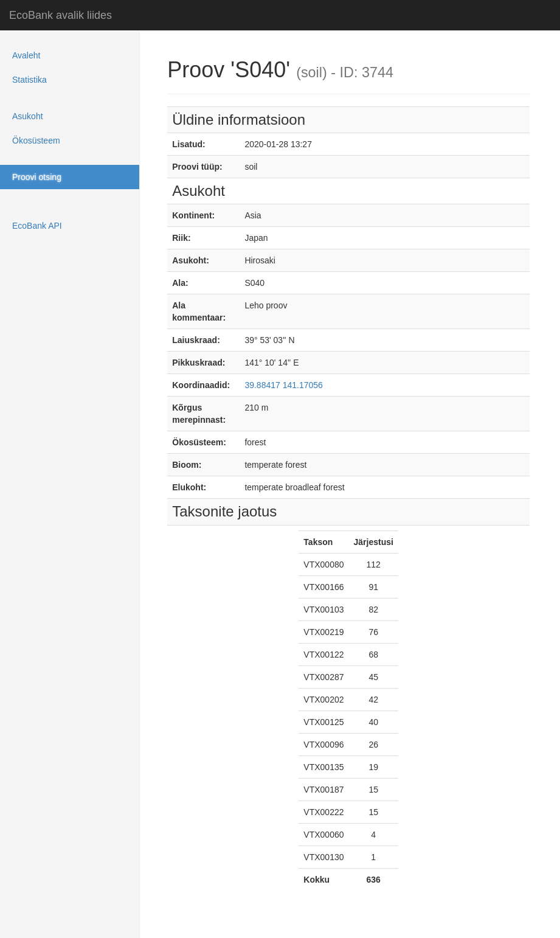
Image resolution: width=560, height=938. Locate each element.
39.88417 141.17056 (283, 385)
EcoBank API (37, 226)
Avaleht (26, 55)
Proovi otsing (37, 177)
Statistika (29, 80)
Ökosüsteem (36, 141)
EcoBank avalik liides (60, 15)
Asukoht (28, 116)
